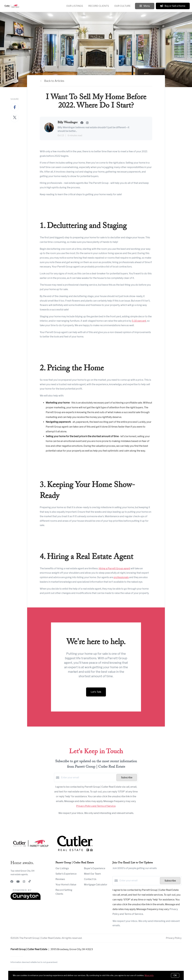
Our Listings (75, 6)
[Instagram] (24, 882)
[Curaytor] (25, 899)
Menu (145, 6)
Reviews (60, 879)
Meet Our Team (92, 874)
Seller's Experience (66, 874)
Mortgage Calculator (96, 885)
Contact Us (90, 879)
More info (149, 975)
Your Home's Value (66, 885)
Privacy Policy (174, 938)
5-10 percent (139, 321)
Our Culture (122, 6)
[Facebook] (12, 882)
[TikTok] (30, 882)
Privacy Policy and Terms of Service (96, 806)
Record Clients (99, 6)
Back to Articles (54, 81)
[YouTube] (18, 882)
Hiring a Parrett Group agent (114, 568)
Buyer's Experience (95, 868)
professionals (121, 577)
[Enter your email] (88, 778)
